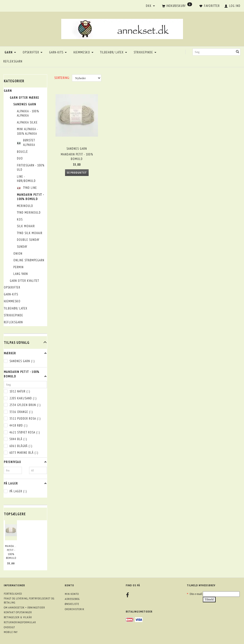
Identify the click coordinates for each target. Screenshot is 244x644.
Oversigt (9, 627)
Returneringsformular (20, 622)
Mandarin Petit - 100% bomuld (11, 552)
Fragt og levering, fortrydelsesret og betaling (29, 600)
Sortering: (62, 78)
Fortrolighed (13, 594)
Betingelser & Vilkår (18, 617)
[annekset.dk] (122, 28)
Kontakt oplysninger (18, 612)
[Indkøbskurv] (177, 6)
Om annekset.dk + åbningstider (24, 607)
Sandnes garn (77, 148)
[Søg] (238, 52)
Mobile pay (11, 632)
